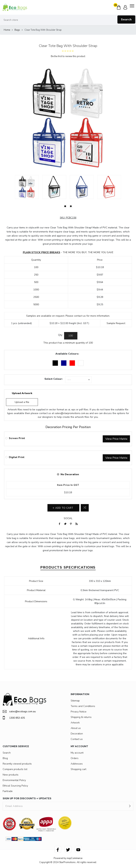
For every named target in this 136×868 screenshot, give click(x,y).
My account (77, 753)
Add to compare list (85, 508)
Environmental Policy (14, 780)
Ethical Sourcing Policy (15, 786)
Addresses (77, 764)
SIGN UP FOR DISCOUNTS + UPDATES (27, 798)
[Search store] (68, 20)
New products (11, 775)
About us (76, 728)
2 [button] (71, 206)
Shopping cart (78, 769)
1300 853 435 (14, 718)
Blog (5, 758)
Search (126, 19)
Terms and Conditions (83, 706)
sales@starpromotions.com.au (72, 413)
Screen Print (17, 438)
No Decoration (70, 474)
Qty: (60, 335)
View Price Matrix (116, 439)
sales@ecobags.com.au (19, 711)
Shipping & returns (81, 717)
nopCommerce (75, 858)
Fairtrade (8, 791)
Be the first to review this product (68, 56)
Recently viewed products (17, 764)
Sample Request (116, 323)
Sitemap (75, 701)
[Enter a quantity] (71, 336)
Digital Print (17, 457)
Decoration (77, 734)
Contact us (77, 739)
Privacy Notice (79, 712)
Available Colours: (67, 354)
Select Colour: (54, 379)
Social (68, 518)
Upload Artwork (22, 393)
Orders (75, 758)
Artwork (75, 723)
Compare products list (15, 769)
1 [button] (65, 206)
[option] (27, 187)
